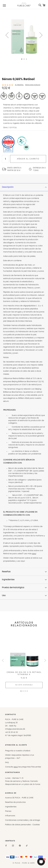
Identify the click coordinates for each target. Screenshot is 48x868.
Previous (3, 660)
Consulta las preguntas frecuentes (23, 767)
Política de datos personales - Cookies (22, 825)
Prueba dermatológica (13, 588)
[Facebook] (6, 846)
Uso (4, 596)
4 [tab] (28, 692)
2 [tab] (24, 692)
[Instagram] (13, 846)
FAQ (7, 763)
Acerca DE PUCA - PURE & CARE (19, 798)
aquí (34, 554)
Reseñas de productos (15, 802)
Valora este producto (33, 85)
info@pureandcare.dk (15, 729)
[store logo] (24, 4)
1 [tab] (21, 691)
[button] (7, 35)
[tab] (24, 187)
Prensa (8, 811)
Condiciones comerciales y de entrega (23, 820)
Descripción (8, 187)
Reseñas (6, 572)
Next (45, 660)
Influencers (10, 816)
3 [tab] (26, 692)
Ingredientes (8, 580)
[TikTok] (27, 846)
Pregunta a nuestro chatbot (18, 751)
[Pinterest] (20, 846)
